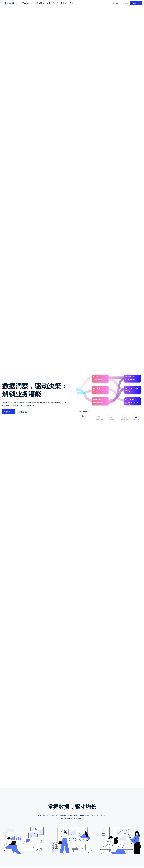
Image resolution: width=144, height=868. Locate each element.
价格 (71, 3)
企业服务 (51, 3)
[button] (27, 3)
